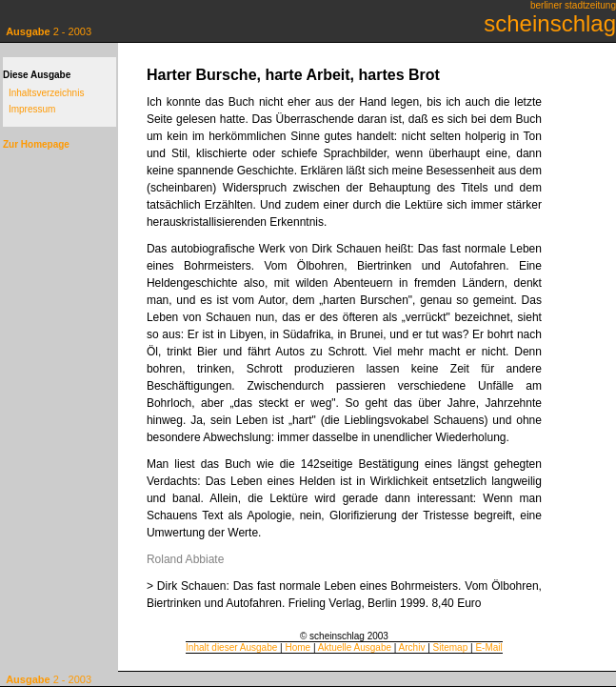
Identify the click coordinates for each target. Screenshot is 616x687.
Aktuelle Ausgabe (355, 647)
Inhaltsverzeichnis (46, 93)
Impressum (32, 109)
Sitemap (451, 647)
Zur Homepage (36, 144)
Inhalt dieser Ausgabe (231, 647)
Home (298, 647)
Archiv (412, 647)
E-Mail (488, 647)
